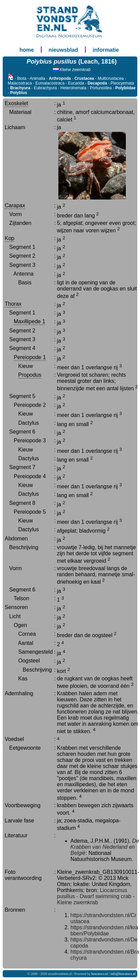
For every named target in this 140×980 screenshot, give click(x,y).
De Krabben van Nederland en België (105, 847)
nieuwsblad (63, 50)
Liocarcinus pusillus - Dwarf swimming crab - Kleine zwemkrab (96, 896)
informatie (106, 50)
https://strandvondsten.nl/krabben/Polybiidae (104, 930)
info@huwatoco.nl (123, 974)
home (27, 50)
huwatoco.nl (100, 974)
